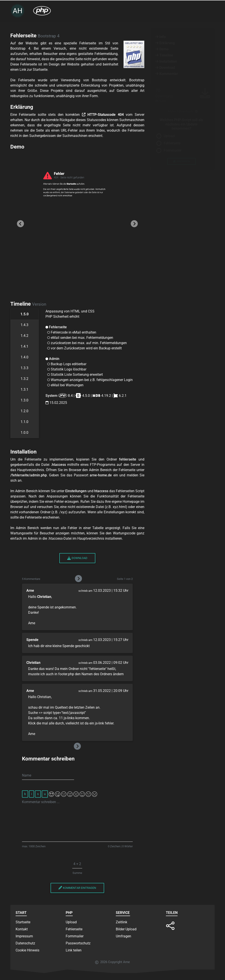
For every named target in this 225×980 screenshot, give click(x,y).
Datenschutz (25, 943)
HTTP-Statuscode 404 (103, 115)
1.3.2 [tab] (24, 379)
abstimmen (181, 161)
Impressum (24, 936)
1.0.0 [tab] (24, 433)
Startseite (23, 922)
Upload (169, 136)
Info (161, 37)
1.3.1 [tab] (24, 389)
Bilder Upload (126, 929)
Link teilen (74, 950)
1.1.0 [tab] (24, 422)
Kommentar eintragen (77, 888)
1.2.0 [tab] (24, 411)
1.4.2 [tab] (24, 336)
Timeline (164, 55)
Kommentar (167, 74)
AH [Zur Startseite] (18, 11)
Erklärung (165, 43)
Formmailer (173, 150)
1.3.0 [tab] (24, 400)
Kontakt (22, 929)
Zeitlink (122, 922)
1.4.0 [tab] (24, 357)
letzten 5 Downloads (183, 111)
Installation (166, 61)
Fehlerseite (172, 143)
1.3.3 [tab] (24, 368)
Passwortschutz (78, 943)
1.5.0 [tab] (24, 314)
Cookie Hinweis (27, 950)
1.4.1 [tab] (24, 346)
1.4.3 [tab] (24, 325)
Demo (162, 49)
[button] (20, 223)
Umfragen (123, 936)
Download (77, 558)
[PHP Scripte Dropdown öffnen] (42, 11)
